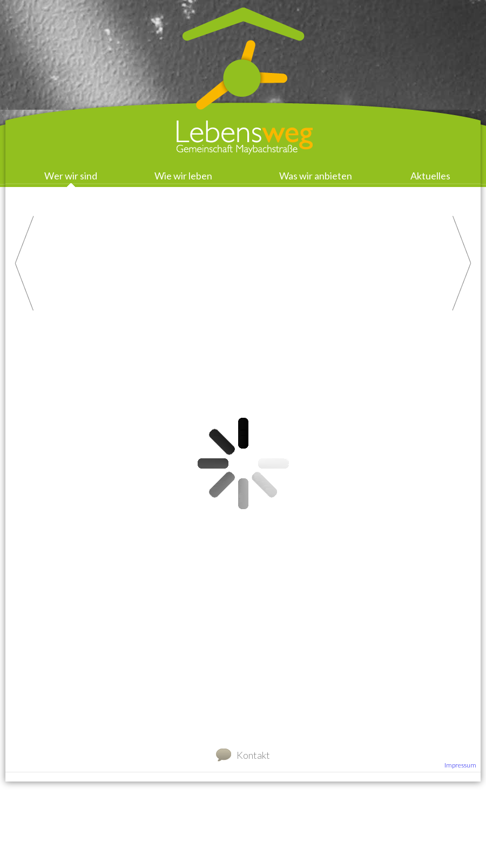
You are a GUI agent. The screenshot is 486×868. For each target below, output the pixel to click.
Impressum (460, 765)
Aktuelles (430, 176)
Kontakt (253, 755)
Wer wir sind (71, 176)
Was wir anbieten (316, 176)
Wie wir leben (183, 176)
